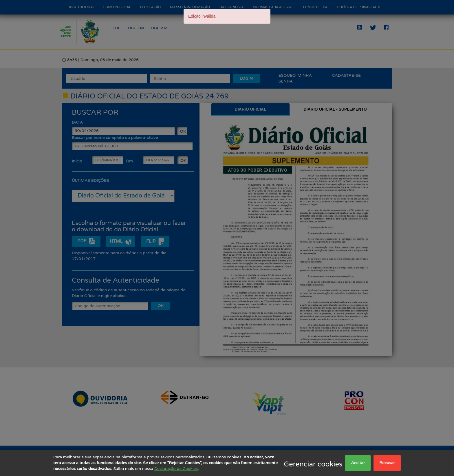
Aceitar (358, 463)
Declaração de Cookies (176, 469)
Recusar (387, 463)
